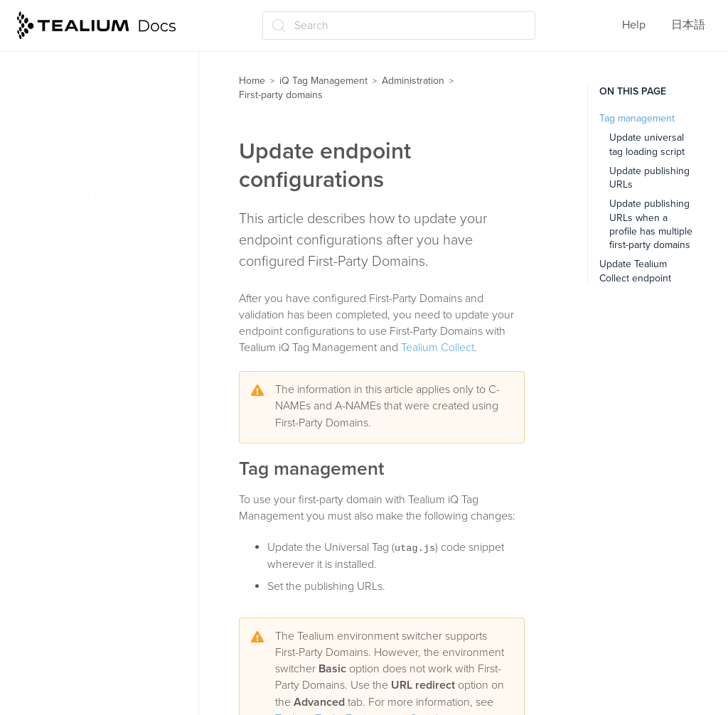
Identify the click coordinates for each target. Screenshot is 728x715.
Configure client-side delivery (112, 436)
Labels (41, 141)
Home (252, 81)
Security (51, 281)
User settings (64, 308)
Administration (63, 225)
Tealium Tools (58, 592)
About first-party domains (101, 364)
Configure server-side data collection (104, 400)
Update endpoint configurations (80, 472)
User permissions (75, 253)
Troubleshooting (65, 620)
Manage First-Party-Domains (108, 509)
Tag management (637, 118)
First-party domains (81, 336)
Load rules (51, 58)
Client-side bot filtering (88, 564)
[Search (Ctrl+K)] (399, 26)
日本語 (688, 25)
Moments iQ (55, 169)
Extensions (52, 114)
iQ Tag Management (323, 81)
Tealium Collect (438, 348)
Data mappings (63, 86)
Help (634, 25)
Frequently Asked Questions (96, 647)
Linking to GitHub (74, 537)
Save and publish (68, 197)
